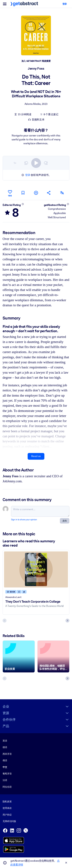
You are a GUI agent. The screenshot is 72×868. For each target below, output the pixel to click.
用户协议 (7, 815)
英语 (5, 741)
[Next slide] (67, 620)
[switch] (36, 163)
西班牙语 (7, 754)
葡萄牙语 (7, 774)
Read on (36, 456)
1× (15, 163)
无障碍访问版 (9, 821)
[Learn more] (23, 204)
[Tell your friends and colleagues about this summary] (49, 193)
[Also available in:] (62, 193)
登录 (28, 175)
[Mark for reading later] (23, 193)
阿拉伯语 (7, 787)
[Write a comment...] (40, 511)
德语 (5, 747)
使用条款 (7, 808)
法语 (5, 780)
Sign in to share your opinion (24, 520)
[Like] (10, 193)
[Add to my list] (36, 193)
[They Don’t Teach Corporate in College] (36, 569)
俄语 (5, 760)
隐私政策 (7, 801)
